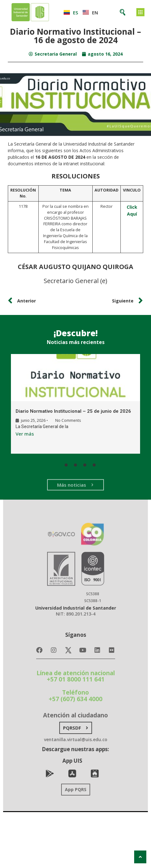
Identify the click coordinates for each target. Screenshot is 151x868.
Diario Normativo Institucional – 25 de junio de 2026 (73, 411)
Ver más (25, 433)
